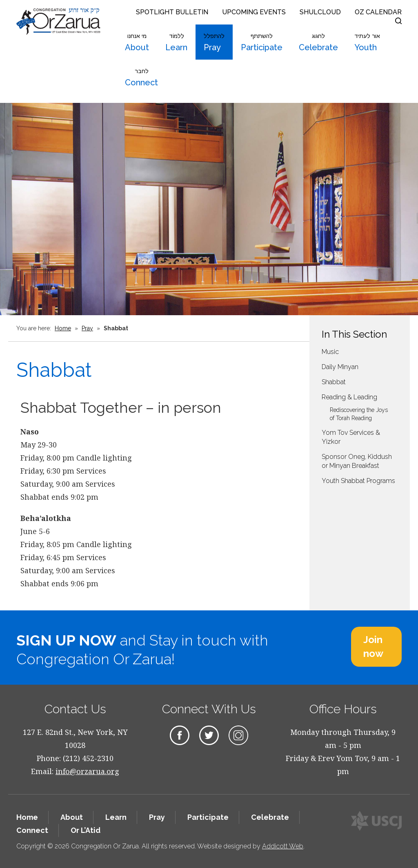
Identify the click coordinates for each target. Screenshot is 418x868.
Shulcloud (320, 12)
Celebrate (318, 42)
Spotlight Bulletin (172, 12)
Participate (262, 42)
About (137, 42)
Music (330, 352)
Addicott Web (283, 846)
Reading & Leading (349, 397)
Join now (373, 647)
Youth (367, 42)
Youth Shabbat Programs (358, 481)
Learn (176, 42)
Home (63, 328)
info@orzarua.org (87, 771)
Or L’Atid (86, 830)
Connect (141, 78)
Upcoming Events (254, 12)
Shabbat (334, 382)
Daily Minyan (340, 367)
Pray (214, 42)
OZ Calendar (378, 12)
